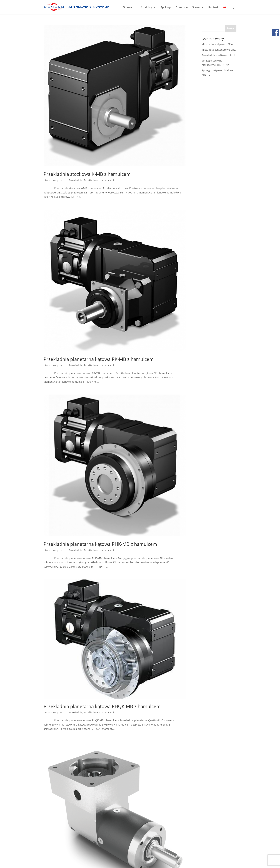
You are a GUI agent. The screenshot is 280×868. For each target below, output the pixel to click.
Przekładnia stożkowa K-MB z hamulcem (87, 174)
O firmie (128, 7)
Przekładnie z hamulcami (99, 180)
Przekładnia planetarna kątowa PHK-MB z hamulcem (100, 544)
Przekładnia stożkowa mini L (218, 55)
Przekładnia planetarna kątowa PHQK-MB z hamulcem (102, 706)
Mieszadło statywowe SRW (217, 44)
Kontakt (213, 7)
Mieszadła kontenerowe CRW (219, 50)
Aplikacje (166, 7)
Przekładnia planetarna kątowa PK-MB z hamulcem (99, 359)
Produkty (147, 7)
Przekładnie (76, 180)
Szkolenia (182, 7)
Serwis (196, 7)
